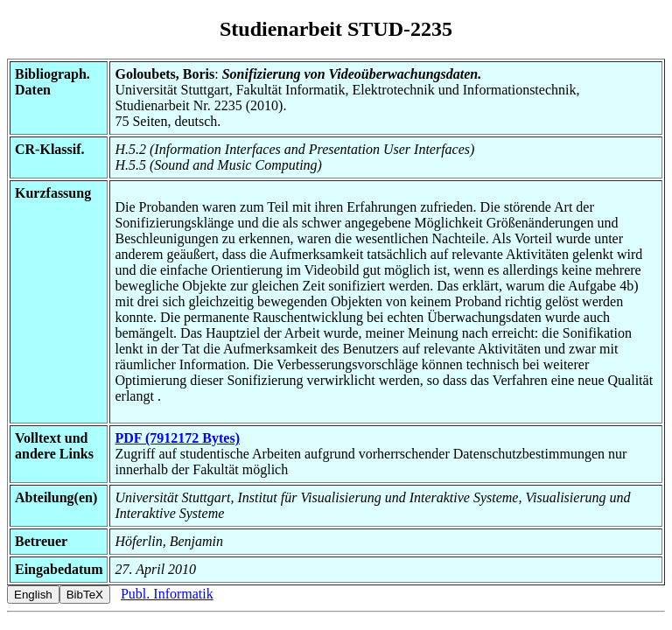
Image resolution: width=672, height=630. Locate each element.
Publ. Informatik (167, 594)
